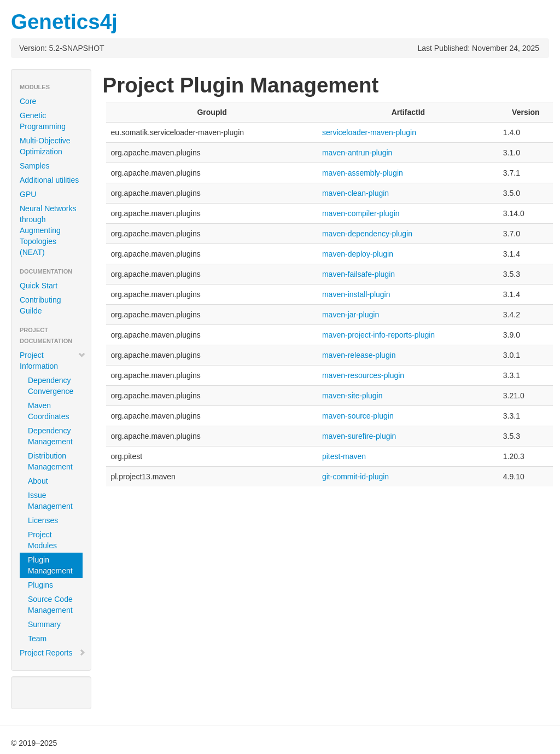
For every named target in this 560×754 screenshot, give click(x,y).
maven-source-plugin (358, 416)
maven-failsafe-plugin (358, 274)
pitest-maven (344, 456)
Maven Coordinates (49, 411)
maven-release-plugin (359, 355)
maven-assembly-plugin (363, 173)
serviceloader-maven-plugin (369, 132)
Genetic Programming (43, 121)
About (38, 481)
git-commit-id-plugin (355, 477)
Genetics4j (64, 22)
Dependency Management (50, 436)
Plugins (40, 585)
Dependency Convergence (51, 386)
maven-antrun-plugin (357, 153)
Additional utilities (49, 180)
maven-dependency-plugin (367, 234)
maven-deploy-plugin (358, 254)
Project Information (53, 361)
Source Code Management (50, 605)
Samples (34, 166)
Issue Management (50, 501)
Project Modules (42, 540)
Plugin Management (50, 565)
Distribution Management (50, 461)
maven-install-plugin (356, 294)
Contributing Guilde (40, 305)
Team (37, 639)
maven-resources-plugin (363, 375)
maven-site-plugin (352, 396)
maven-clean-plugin (355, 193)
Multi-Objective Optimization (45, 146)
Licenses (43, 520)
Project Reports (53, 653)
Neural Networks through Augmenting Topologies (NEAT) (48, 230)
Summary (44, 624)
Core (28, 101)
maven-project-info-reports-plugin (378, 335)
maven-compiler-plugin (361, 213)
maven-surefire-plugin (359, 436)
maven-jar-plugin (351, 315)
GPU (28, 194)
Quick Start (39, 286)
